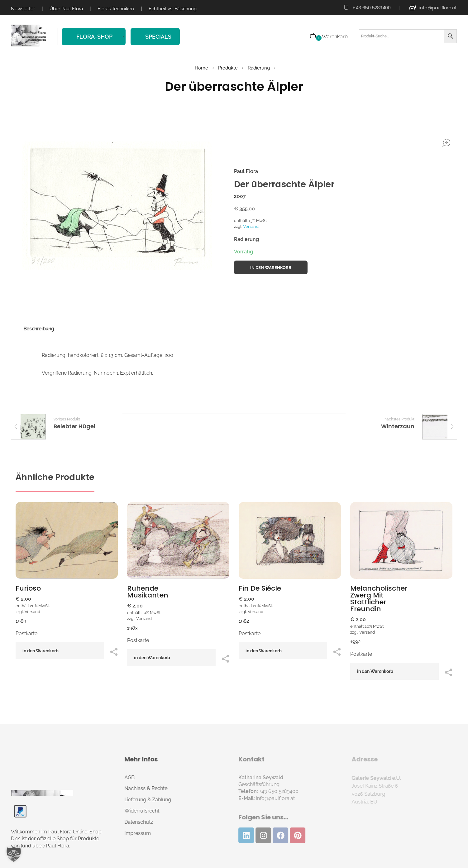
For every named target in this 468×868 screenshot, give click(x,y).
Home (201, 68)
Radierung (259, 68)
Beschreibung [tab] (39, 329)
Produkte (228, 68)
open (446, 143)
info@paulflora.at (438, 8)
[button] (14, 854)
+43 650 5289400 (371, 8)
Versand (251, 226)
